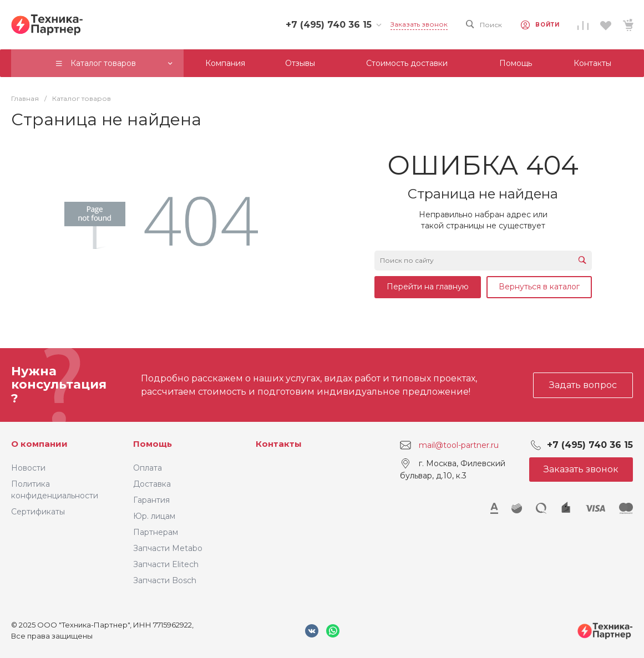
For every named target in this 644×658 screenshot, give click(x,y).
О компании (39, 444)
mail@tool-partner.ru (459, 445)
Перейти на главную (428, 287)
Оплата (148, 468)
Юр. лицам (154, 516)
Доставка (152, 484)
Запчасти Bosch (165, 580)
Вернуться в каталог (539, 287)
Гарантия (151, 500)
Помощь (153, 444)
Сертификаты (38, 512)
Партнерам (156, 532)
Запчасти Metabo (168, 548)
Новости (28, 468)
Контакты (279, 444)
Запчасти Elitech (166, 564)
